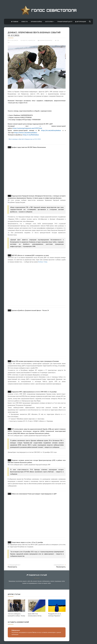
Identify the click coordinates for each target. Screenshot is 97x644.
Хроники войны (36, 22)
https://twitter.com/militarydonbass (26, 133)
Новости (24, 22)
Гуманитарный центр (65, 22)
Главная (15, 22)
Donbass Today (43, 262)
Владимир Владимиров (45, 40)
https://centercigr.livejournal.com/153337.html (27, 128)
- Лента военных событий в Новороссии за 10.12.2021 (24, 139)
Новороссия (32, 40)
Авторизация (81, 22)
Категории (50, 22)
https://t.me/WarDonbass (31, 135)
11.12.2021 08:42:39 (13, 40)
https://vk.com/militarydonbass (51, 130)
